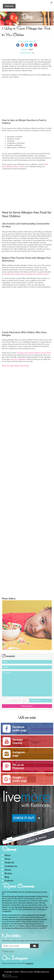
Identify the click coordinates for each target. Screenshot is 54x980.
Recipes (8, 873)
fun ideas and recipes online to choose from (34, 353)
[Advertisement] (23, 100)
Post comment (27, 706)
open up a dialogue (17, 359)
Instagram (29, 963)
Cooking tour (11, 866)
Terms (8, 859)
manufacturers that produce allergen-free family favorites (26, 274)
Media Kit (9, 862)
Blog (7, 877)
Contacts (9, 880)
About (8, 855)
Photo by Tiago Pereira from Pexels (16, 366)
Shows (8, 870)
